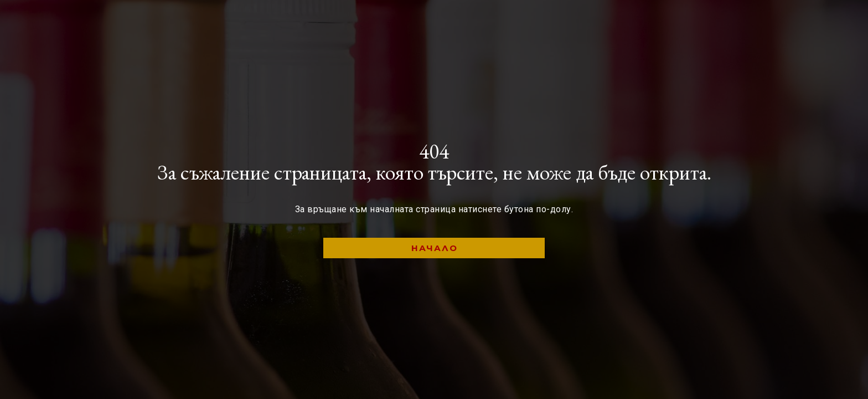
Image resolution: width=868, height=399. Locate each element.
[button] (434, 248)
